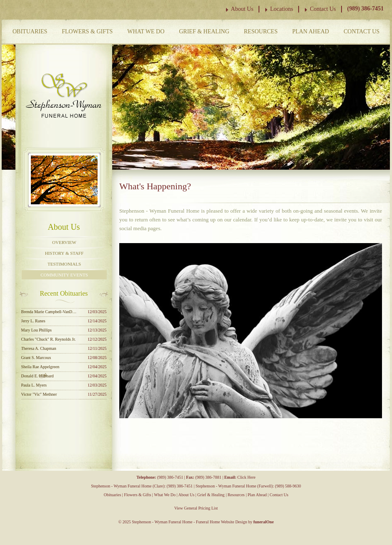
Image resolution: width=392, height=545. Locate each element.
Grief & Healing (204, 31)
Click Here (246, 477)
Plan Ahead (311, 31)
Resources (261, 31)
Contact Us (323, 9)
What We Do (146, 31)
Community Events (64, 275)
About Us (242, 9)
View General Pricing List (196, 508)
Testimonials (64, 264)
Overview (64, 242)
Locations (282, 9)
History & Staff (64, 253)
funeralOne (263, 522)
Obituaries (30, 31)
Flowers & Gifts (87, 31)
